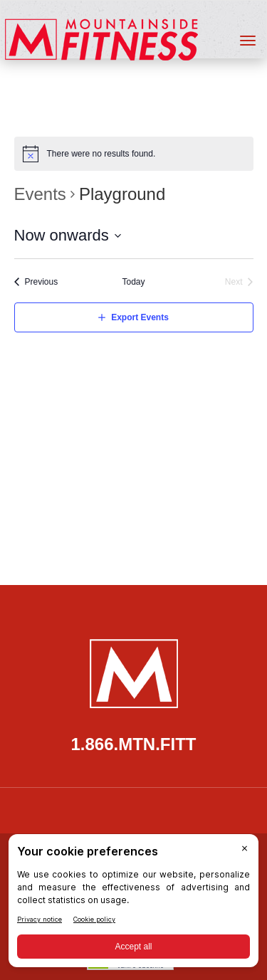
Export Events (140, 317)
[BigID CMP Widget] (133, 904)
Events (40, 194)
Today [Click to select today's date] (133, 282)
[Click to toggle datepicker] (68, 235)
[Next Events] (239, 282)
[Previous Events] (36, 282)
